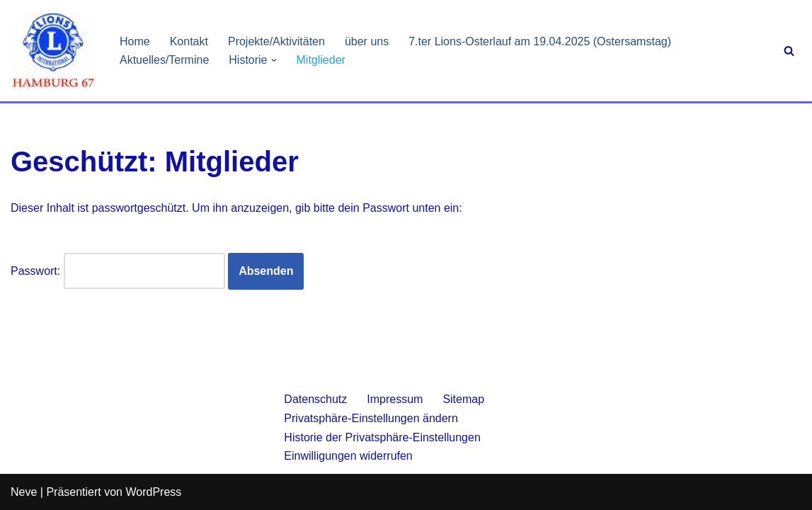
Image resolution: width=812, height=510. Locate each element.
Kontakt (189, 41)
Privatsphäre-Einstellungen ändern (371, 418)
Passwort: (118, 271)
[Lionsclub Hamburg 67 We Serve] (53, 51)
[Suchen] (789, 51)
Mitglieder (321, 60)
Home (135, 41)
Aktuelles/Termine (164, 60)
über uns (367, 41)
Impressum (395, 399)
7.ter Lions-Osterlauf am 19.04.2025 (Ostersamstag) (540, 41)
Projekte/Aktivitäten (276, 41)
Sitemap (463, 399)
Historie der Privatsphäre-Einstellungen (382, 437)
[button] (274, 60)
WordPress (153, 492)
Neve (24, 492)
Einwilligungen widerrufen (348, 456)
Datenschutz (315, 399)
